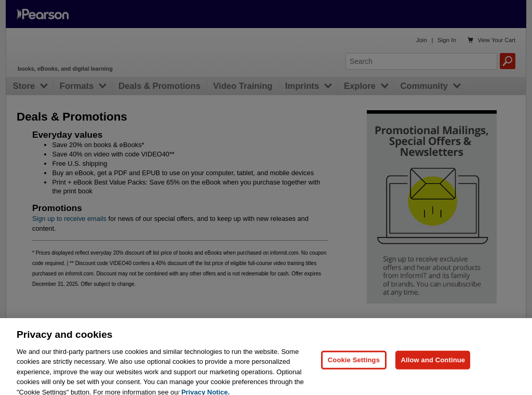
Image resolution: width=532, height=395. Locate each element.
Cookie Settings (354, 365)
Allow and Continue (433, 365)
